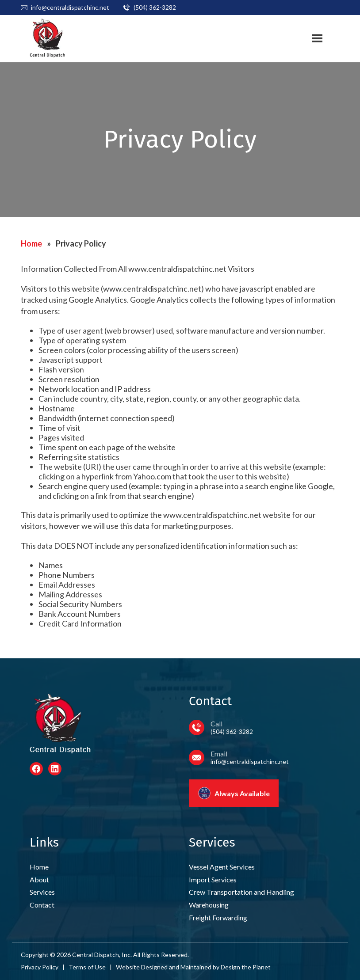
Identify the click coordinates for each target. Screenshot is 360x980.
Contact (42, 905)
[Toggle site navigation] (317, 38)
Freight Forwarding (218, 917)
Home (31, 243)
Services (42, 892)
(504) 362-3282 (155, 7)
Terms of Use (87, 967)
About (39, 879)
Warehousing (209, 905)
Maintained (196, 967)
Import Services (213, 879)
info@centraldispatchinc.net (70, 7)
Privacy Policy (40, 967)
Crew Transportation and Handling (241, 892)
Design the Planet (246, 967)
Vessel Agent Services (222, 867)
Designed (154, 967)
